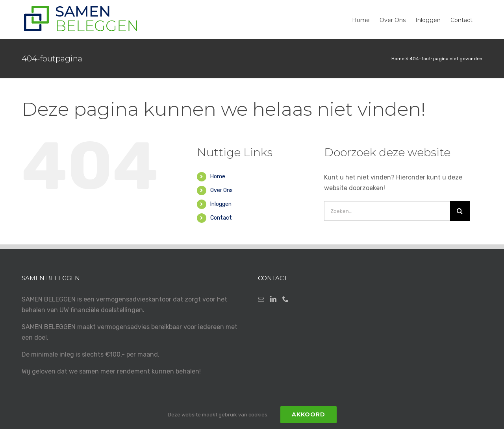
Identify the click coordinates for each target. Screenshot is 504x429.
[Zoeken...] (387, 211)
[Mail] (261, 299)
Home (398, 59)
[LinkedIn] (273, 299)
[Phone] (285, 299)
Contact (221, 218)
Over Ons (221, 190)
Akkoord (309, 414)
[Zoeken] (460, 211)
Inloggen (221, 204)
